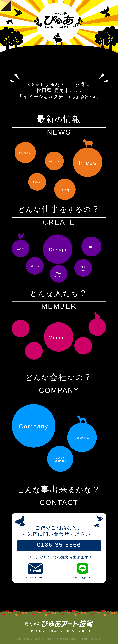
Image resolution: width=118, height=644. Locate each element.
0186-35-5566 (59, 545)
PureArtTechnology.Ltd (60, 639)
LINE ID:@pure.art (83, 568)
